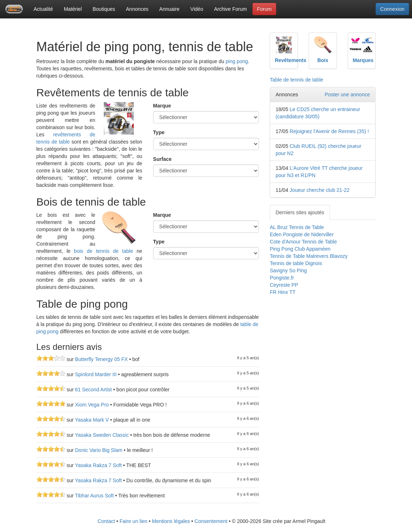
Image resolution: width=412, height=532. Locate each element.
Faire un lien (133, 521)
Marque (162, 106)
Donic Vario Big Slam (99, 450)
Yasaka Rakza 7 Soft (98, 465)
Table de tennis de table (296, 80)
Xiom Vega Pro (92, 405)
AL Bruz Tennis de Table (297, 227)
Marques (363, 60)
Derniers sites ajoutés (300, 212)
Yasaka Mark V (92, 420)
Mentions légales (171, 521)
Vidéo (197, 9)
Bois (323, 60)
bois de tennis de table (104, 251)
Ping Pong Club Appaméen (300, 249)
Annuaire (169, 9)
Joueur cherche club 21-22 (320, 190)
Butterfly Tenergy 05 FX (101, 359)
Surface (162, 159)
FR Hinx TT (283, 292)
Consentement (211, 521)
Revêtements (290, 60)
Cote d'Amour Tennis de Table (303, 242)
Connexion (392, 9)
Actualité (43, 9)
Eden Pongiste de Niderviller (302, 234)
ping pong (237, 61)
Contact (106, 521)
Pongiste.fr (282, 278)
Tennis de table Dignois (296, 263)
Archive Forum (231, 9)
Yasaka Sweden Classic (102, 435)
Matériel (73, 9)
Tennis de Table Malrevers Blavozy (309, 256)
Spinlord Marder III (96, 374)
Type (159, 132)
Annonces (137, 9)
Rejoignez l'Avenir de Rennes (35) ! (329, 131)
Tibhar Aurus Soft (94, 496)
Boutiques (104, 9)
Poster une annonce (347, 94)
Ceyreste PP (284, 285)
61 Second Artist (94, 390)
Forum (264, 9)
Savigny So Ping (288, 271)
